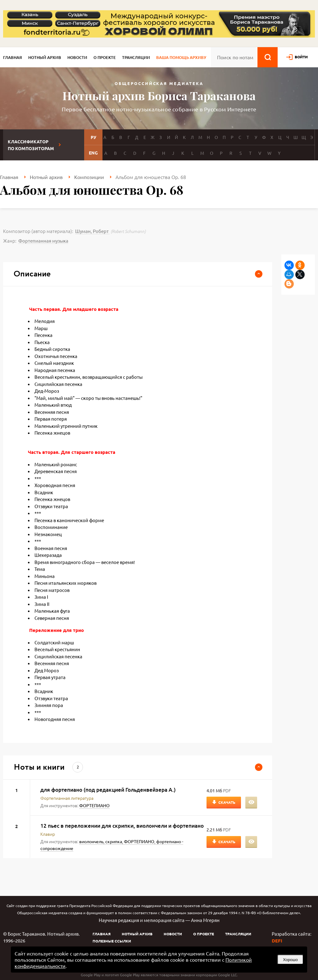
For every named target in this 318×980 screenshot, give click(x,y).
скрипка (114, 841)
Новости (77, 57)
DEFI (277, 941)
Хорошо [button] (290, 960)
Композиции (89, 177)
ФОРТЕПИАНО (94, 805)
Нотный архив (45, 57)
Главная (13, 57)
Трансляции (136, 57)
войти (301, 57)
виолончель (91, 841)
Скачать (227, 802)
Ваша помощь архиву (181, 57)
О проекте (105, 57)
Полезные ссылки (112, 941)
